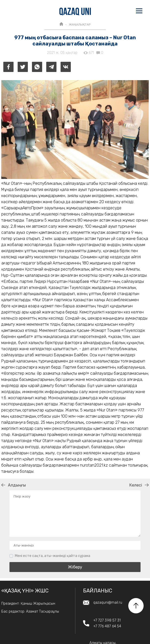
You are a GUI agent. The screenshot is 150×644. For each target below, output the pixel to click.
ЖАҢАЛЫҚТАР (80, 25)
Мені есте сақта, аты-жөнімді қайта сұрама (53, 556)
